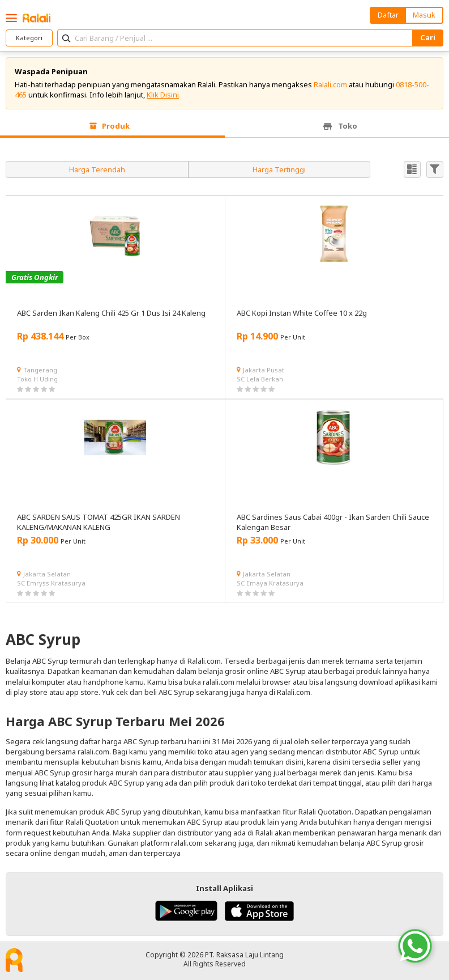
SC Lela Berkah (260, 379)
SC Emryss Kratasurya (51, 583)
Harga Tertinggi (279, 169)
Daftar (388, 15)
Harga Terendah (97, 169)
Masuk (424, 15)
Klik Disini (163, 95)
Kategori (29, 38)
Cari (428, 37)
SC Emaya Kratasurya (270, 583)
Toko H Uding (37, 379)
